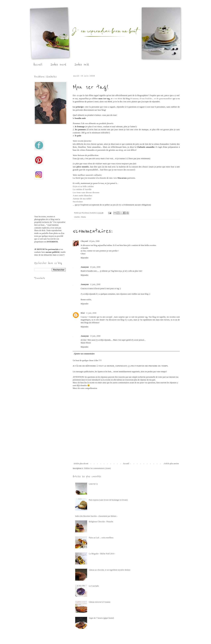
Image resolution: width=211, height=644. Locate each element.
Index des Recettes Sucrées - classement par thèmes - (96, 516)
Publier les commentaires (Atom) (98, 468)
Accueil (38, 65)
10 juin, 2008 (94, 241)
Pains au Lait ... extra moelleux (101, 538)
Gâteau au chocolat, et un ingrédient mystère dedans (110, 570)
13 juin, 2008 (95, 336)
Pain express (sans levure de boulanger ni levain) (108, 500)
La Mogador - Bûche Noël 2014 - (102, 554)
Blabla (83, 217)
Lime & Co (93, 484)
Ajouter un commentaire (84, 354)
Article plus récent (81, 464)
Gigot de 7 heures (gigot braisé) (101, 618)
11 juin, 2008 (95, 284)
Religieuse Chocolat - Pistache (101, 522)
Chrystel (84, 241)
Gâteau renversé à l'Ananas (100, 602)
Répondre (85, 258)
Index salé (82, 65)
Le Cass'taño (94, 586)
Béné (83, 313)
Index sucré (58, 65)
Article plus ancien (171, 464)
